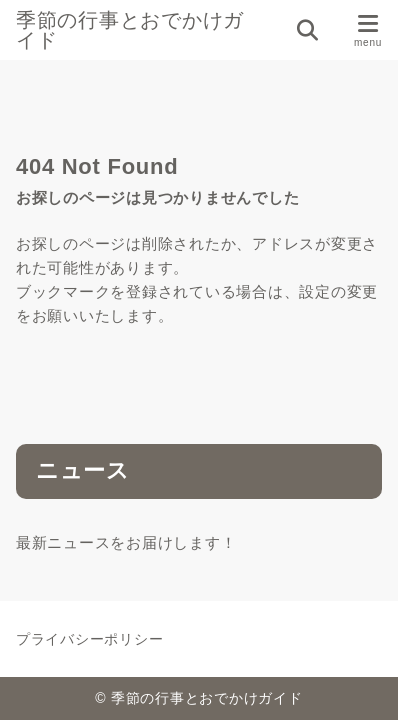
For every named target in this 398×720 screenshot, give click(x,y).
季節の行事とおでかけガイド (130, 30)
